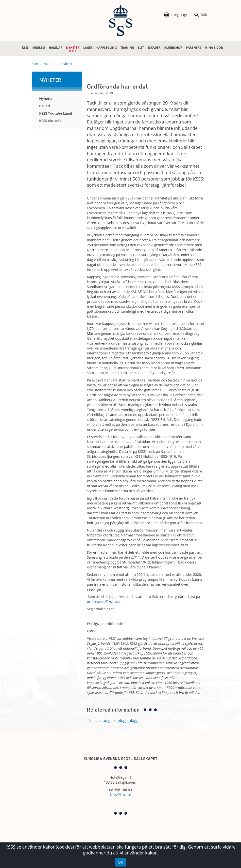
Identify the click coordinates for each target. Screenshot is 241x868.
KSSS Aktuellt (50, 121)
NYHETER (73, 47)
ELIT (141, 48)
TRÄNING (127, 48)
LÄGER (88, 48)
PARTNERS (193, 48)
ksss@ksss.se (120, 795)
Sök (200, 15)
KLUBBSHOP (173, 48)
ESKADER (154, 48)
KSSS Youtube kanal (56, 113)
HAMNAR (56, 48)
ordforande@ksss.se (103, 602)
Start (35, 64)
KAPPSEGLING (107, 48)
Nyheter (67, 64)
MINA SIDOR (214, 48)
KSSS (25, 48)
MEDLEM (39, 48)
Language (176, 15)
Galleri (45, 106)
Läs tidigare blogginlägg (117, 720)
